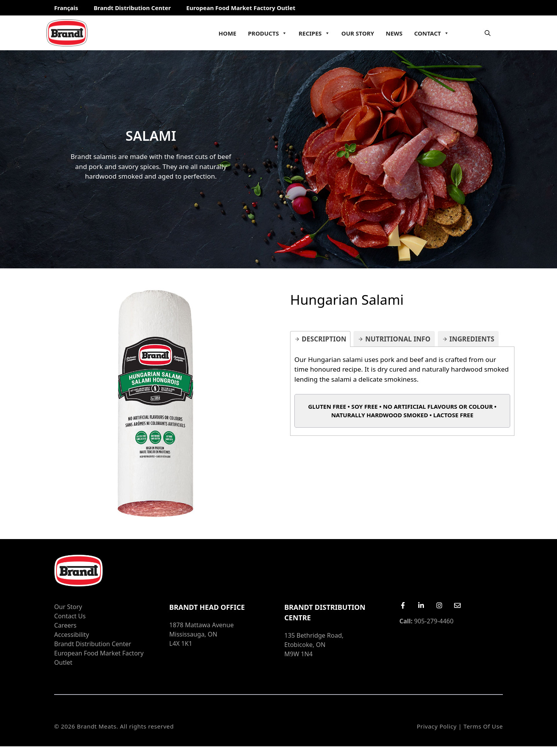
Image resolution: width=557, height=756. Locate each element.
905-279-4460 (427, 621)
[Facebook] (403, 605)
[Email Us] (457, 605)
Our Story (358, 33)
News (394, 33)
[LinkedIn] (421, 605)
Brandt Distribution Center (132, 8)
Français (66, 8)
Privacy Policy (437, 726)
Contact (432, 33)
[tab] (320, 339)
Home (227, 33)
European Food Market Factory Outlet (241, 8)
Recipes (314, 33)
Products (267, 33)
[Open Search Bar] (488, 33)
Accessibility (72, 635)
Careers (65, 625)
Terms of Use (483, 726)
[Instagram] (439, 605)
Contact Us (70, 616)
